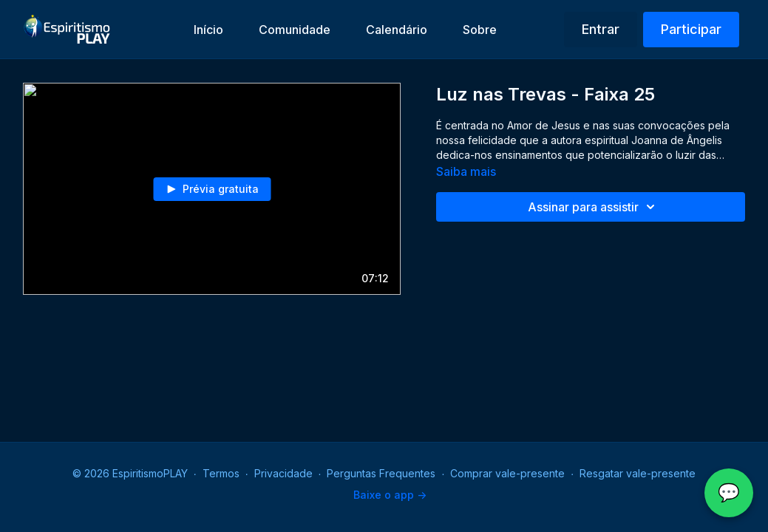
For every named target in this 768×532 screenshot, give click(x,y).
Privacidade (283, 473)
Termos (221, 473)
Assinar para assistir (594, 207)
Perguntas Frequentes (381, 473)
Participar (691, 29)
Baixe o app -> (390, 495)
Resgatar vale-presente (638, 473)
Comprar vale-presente (507, 473)
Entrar (601, 29)
